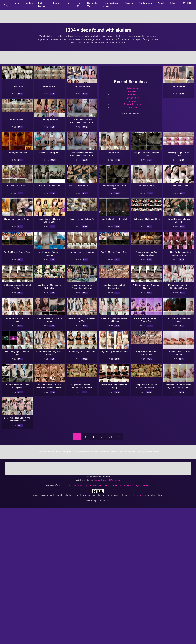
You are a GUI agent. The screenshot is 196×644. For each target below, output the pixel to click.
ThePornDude (100, 477)
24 (110, 434)
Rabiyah (133, 107)
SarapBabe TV (93, 5)
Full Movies (42, 5)
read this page (135, 492)
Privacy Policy (80, 482)
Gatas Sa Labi (133, 88)
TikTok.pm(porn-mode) (111, 5)
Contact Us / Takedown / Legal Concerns (130, 482)
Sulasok (173, 3)
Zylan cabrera (133, 97)
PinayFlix (129, 3)
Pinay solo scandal (133, 104)
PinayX (161, 3)
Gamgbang (133, 101)
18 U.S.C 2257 (66, 482)
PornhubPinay (145, 3)
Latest (16, 3)
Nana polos (133, 91)
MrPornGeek (114, 477)
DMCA (106, 482)
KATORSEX (188, 3)
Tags (69, 3)
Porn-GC (79, 5)
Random (29, 3)
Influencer (133, 94)
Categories (56, 3)
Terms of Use (95, 482)
